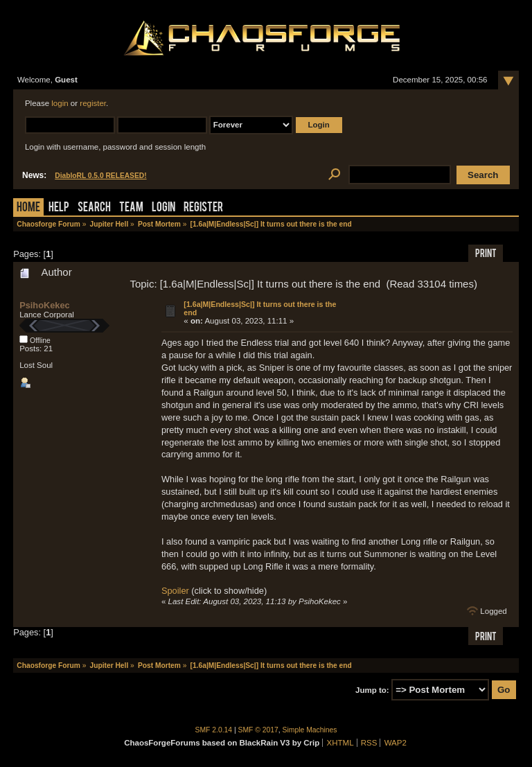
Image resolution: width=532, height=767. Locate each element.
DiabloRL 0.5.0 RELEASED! (100, 176)
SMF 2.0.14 (214, 730)
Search (94, 208)
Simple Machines (310, 730)
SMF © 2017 (258, 730)
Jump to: (372, 690)
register (93, 103)
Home (28, 208)
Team (131, 208)
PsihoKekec (45, 305)
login (60, 103)
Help (59, 208)
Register (203, 208)
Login (163, 208)
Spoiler (175, 591)
